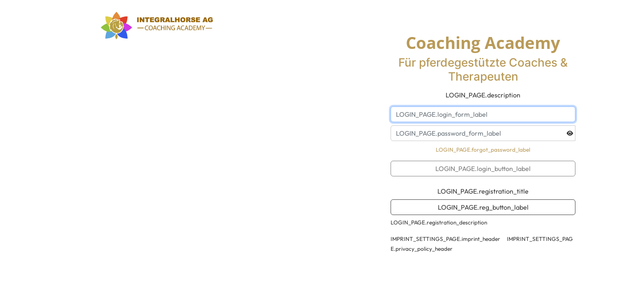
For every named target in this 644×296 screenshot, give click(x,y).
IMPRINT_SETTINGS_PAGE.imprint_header (445, 239)
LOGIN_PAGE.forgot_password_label (483, 150)
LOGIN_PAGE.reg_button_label (483, 207)
